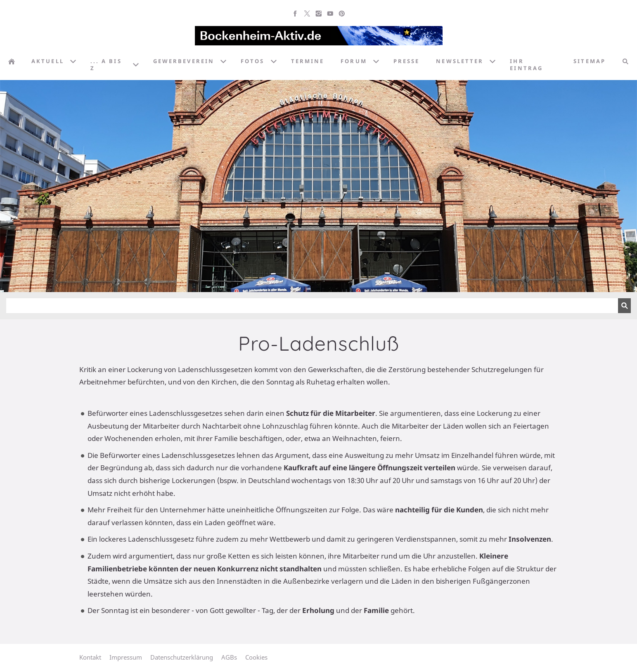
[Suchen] (312, 306)
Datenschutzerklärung (182, 657)
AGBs (229, 657)
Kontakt (90, 657)
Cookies (256, 657)
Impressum (126, 657)
